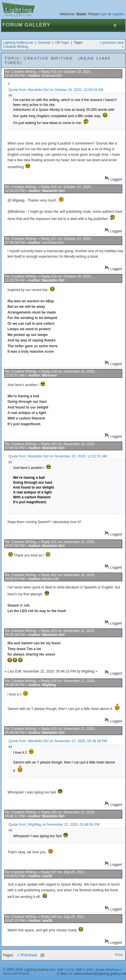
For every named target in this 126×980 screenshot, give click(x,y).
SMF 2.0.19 (65, 970)
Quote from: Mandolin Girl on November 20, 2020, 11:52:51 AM (58, 456)
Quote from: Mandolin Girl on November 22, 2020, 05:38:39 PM (58, 741)
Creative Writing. (16, 47)
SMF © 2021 (85, 970)
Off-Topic (62, 43)
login (104, 14)
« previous (108, 43)
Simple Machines (107, 970)
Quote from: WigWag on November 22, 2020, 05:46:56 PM (54, 825)
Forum (13, 25)
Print (119, 955)
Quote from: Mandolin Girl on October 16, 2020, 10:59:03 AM (56, 90)
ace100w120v (53, 243)
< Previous (27, 955)
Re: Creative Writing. (21, 72)
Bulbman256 (52, 76)
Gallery (37, 25)
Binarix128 (50, 579)
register (118, 14)
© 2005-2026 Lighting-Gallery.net (28, 970)
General (44, 43)
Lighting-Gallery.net (18, 43)
